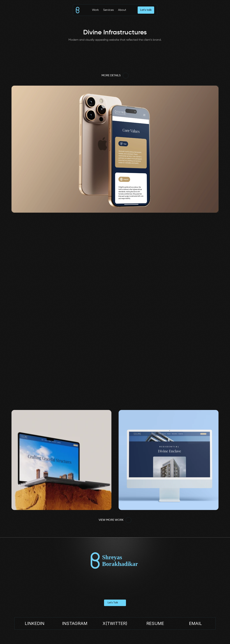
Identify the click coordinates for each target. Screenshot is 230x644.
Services (108, 10)
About (122, 10)
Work (95, 10)
